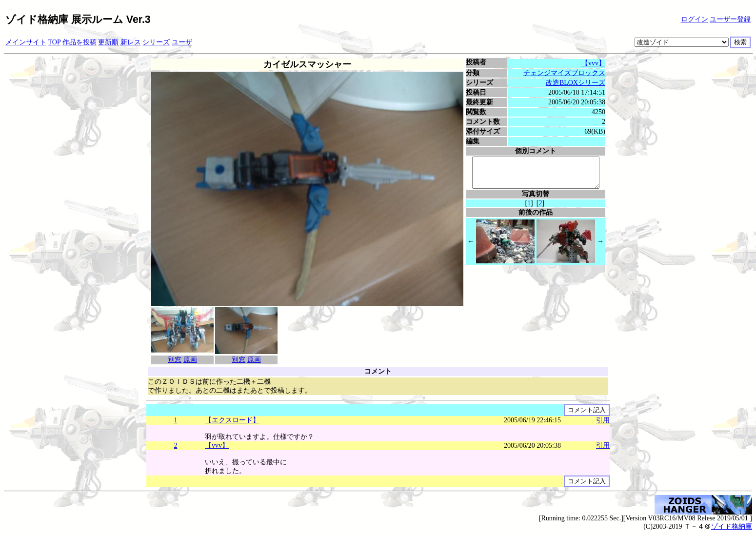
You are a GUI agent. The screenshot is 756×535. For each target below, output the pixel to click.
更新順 (108, 42)
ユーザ (182, 42)
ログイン (695, 19)
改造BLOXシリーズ (577, 83)
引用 (603, 420)
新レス (131, 42)
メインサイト (26, 42)
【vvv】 (595, 63)
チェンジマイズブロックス (566, 73)
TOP (55, 42)
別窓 (174, 360)
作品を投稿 (80, 42)
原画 (189, 360)
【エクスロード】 (232, 420)
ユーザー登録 (730, 19)
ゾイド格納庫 (732, 526)
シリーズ (156, 42)
